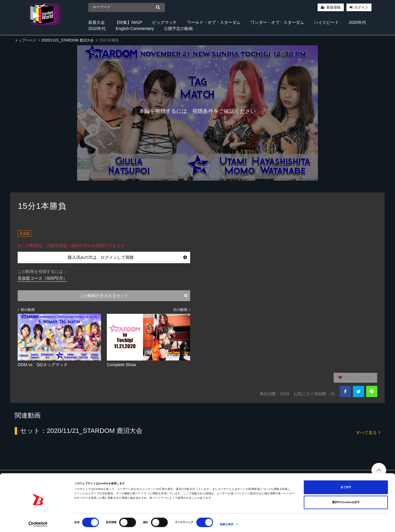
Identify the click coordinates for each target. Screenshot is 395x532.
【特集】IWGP (128, 22)
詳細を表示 (227, 522)
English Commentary (135, 29)
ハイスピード (326, 22)
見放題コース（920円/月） (42, 278)
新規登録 (333, 7)
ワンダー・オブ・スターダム (277, 22)
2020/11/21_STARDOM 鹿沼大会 (67, 40)
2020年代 (357, 22)
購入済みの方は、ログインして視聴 (127, 257)
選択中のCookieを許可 (346, 500)
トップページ (25, 40)
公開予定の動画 (178, 29)
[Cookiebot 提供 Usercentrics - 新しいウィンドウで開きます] (38, 522)
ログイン (361, 7)
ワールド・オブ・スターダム (214, 22)
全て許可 (346, 485)
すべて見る (368, 432)
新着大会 (97, 22)
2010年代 (97, 29)
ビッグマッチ (165, 22)
